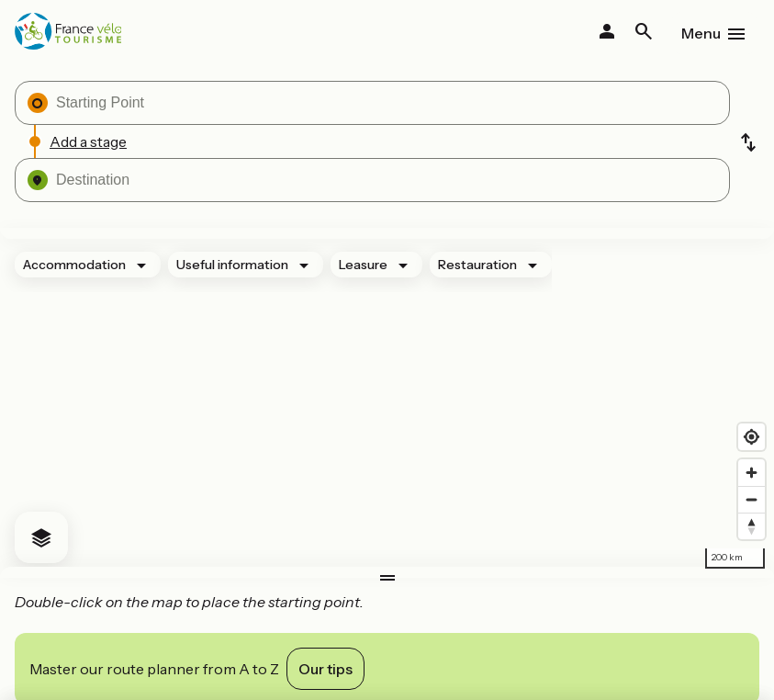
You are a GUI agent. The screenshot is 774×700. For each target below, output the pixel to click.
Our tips (325, 669)
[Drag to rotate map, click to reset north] (752, 526)
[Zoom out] (752, 499)
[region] (387, 403)
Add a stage (88, 141)
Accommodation (74, 265)
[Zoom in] (752, 473)
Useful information (232, 265)
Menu (701, 33)
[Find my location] (752, 437)
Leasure (363, 265)
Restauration (477, 265)
